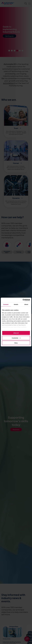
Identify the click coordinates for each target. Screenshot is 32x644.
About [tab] (26, 304)
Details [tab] (16, 304)
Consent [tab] (6, 304)
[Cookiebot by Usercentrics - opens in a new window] (23, 300)
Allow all (16, 333)
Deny (16, 343)
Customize (16, 338)
